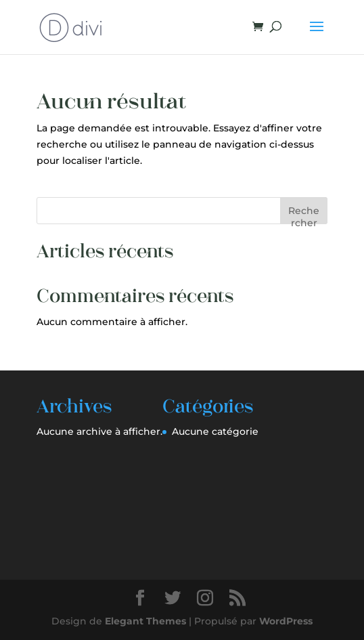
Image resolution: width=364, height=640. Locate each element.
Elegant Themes (145, 621)
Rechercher (304, 214)
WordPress (286, 621)
